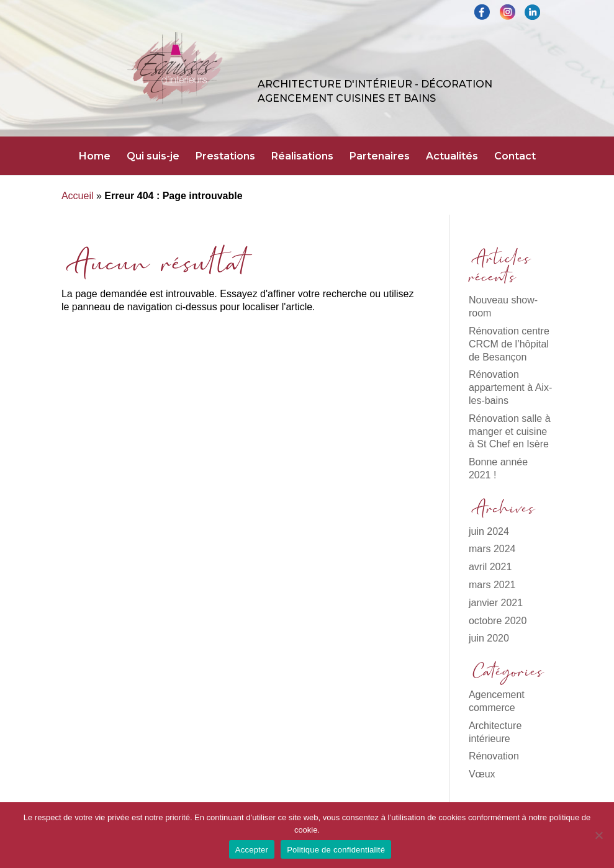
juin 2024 (489, 531)
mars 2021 (492, 585)
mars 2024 (492, 549)
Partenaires (380, 157)
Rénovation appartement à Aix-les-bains (510, 387)
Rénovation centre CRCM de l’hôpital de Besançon (509, 344)
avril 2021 (490, 567)
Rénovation (494, 756)
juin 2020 (489, 638)
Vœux (482, 774)
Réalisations (302, 157)
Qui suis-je (153, 157)
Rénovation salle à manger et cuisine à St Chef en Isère (510, 432)
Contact (515, 157)
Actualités (452, 157)
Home (95, 157)
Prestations (225, 157)
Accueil (78, 196)
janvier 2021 (496, 603)
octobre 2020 (498, 621)
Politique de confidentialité (336, 850)
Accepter (252, 850)
